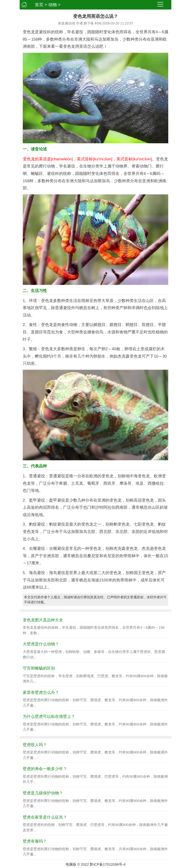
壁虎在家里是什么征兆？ (45, 817)
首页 (39, 5)
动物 (53, 5)
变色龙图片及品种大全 (43, 620)
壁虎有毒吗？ (35, 841)
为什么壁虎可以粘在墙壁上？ (49, 717)
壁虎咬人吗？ (35, 745)
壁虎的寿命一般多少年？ (45, 769)
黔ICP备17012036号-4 (108, 864)
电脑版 (71, 864)
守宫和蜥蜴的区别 (39, 668)
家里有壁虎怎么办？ (41, 693)
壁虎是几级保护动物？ (43, 793)
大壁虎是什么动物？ (41, 644)
